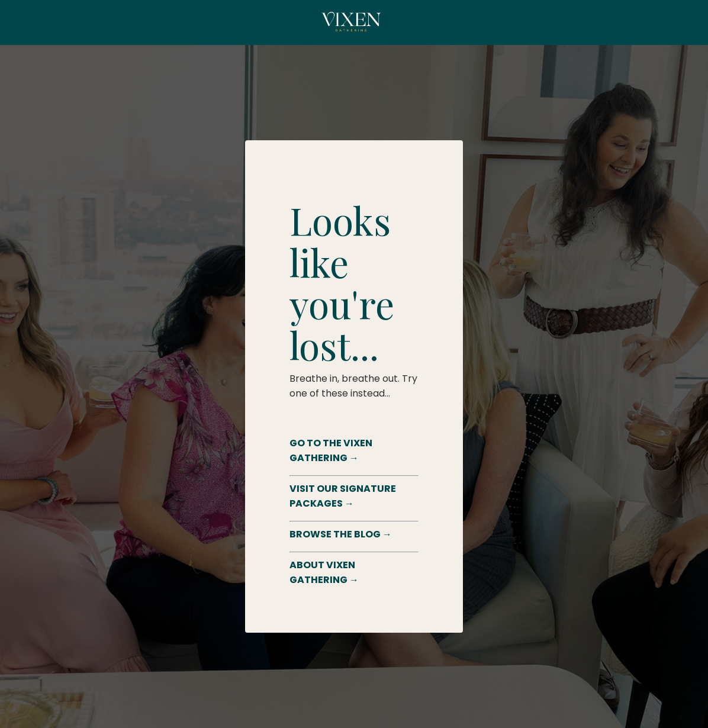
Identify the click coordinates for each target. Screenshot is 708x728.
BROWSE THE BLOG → (341, 534)
